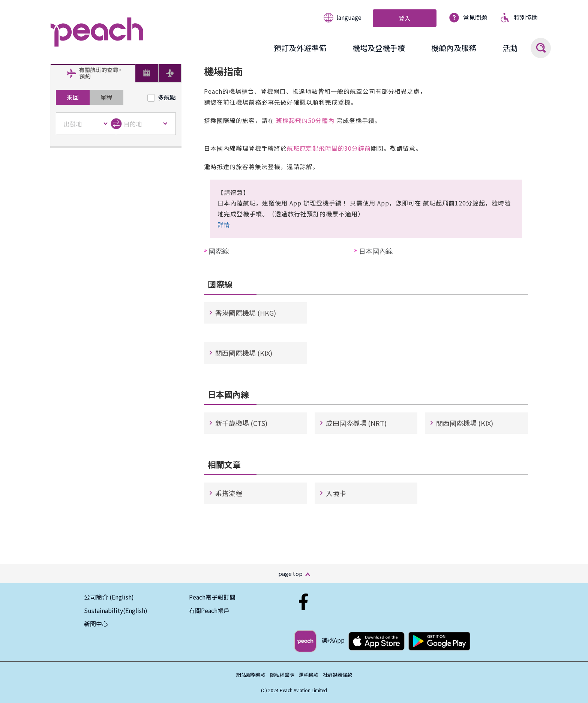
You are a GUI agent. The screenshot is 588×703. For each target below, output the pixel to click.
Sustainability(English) (116, 610)
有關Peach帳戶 (209, 610)
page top (290, 573)
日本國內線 (376, 251)
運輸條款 (309, 675)
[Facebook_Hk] (303, 597)
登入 (405, 18)
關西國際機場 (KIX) (244, 353)
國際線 (219, 251)
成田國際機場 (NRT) (356, 423)
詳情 (224, 225)
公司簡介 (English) (109, 597)
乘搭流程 (229, 493)
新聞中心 (96, 624)
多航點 (162, 97)
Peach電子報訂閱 (212, 597)
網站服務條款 (251, 675)
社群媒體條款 (337, 675)
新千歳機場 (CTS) (241, 423)
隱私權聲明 (282, 675)
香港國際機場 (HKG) (246, 313)
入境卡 (336, 493)
